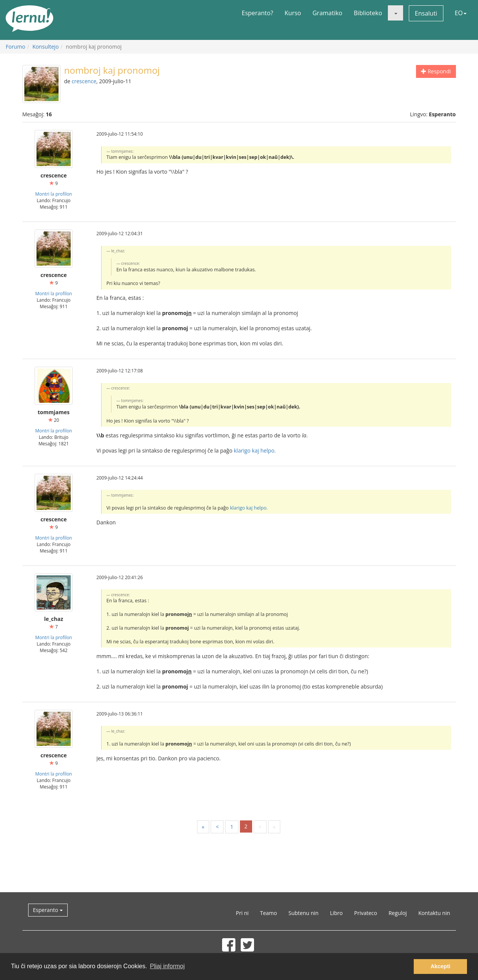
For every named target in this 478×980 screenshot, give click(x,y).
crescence (84, 81)
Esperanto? (258, 13)
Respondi (436, 71)
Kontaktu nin (434, 913)
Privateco (365, 913)
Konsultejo (45, 47)
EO (461, 13)
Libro (337, 913)
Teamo (269, 913)
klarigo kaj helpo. (255, 450)
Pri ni (242, 913)
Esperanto (48, 910)
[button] (395, 13)
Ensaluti (426, 13)
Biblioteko (368, 13)
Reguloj (398, 913)
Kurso (293, 13)
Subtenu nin (303, 913)
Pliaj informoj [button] (167, 966)
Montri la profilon (54, 194)
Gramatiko (328, 13)
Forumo (15, 47)
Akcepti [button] (440, 966)
